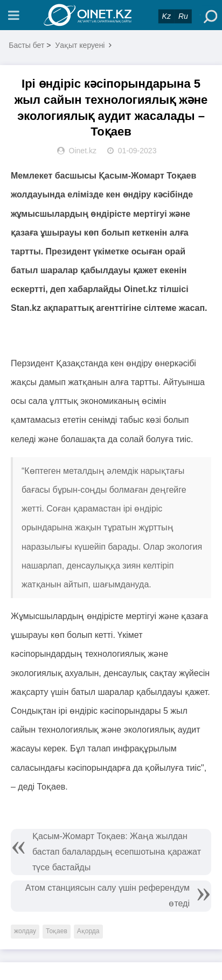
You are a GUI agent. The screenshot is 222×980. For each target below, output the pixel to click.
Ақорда (88, 931)
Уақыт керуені (80, 45)
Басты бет (26, 45)
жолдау (25, 931)
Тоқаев (57, 931)
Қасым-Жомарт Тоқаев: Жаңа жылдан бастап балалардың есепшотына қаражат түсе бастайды (117, 852)
